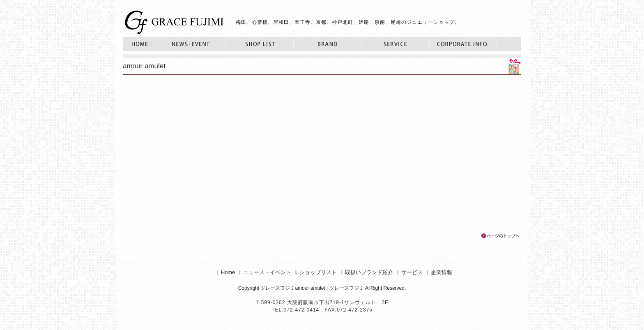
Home (140, 44)
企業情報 (463, 44)
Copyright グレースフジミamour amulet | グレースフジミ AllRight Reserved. (322, 288)
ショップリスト (260, 44)
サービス (396, 44)
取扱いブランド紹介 (328, 44)
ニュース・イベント (192, 44)
